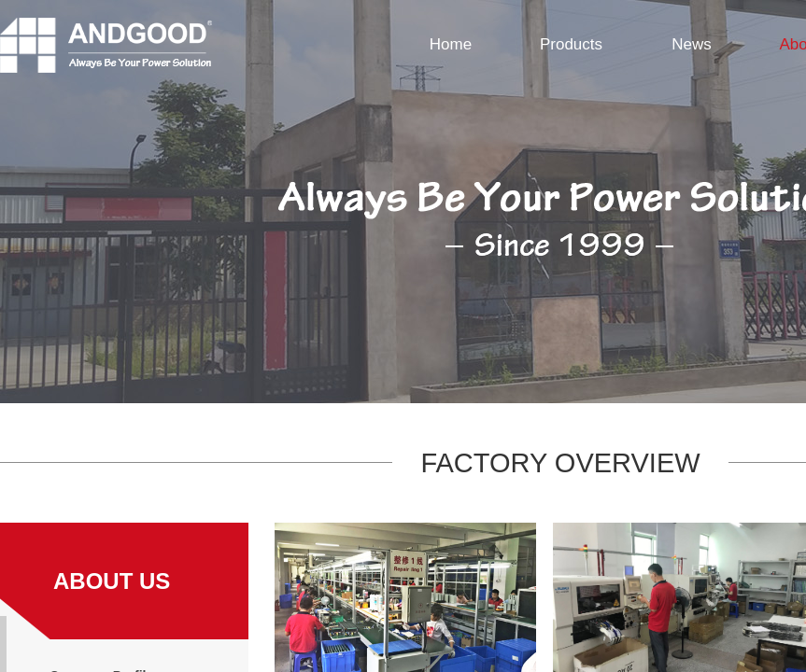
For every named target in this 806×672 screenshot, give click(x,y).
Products (571, 44)
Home (451, 44)
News (692, 44)
